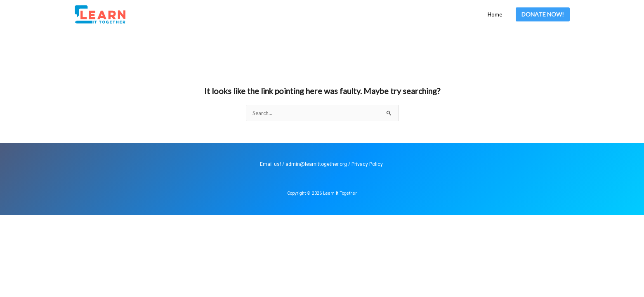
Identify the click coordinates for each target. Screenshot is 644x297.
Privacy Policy (367, 164)
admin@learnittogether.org (316, 164)
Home (495, 14)
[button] (543, 14)
